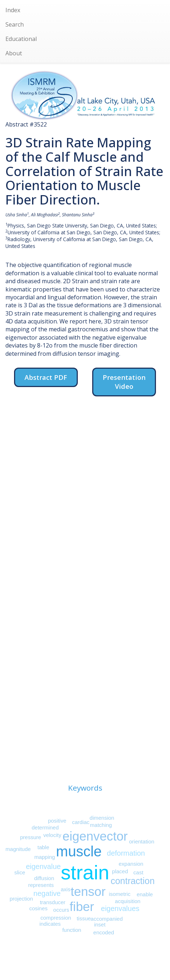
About (14, 53)
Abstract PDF (46, 377)
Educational (21, 39)
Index (13, 10)
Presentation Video (124, 382)
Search (15, 24)
